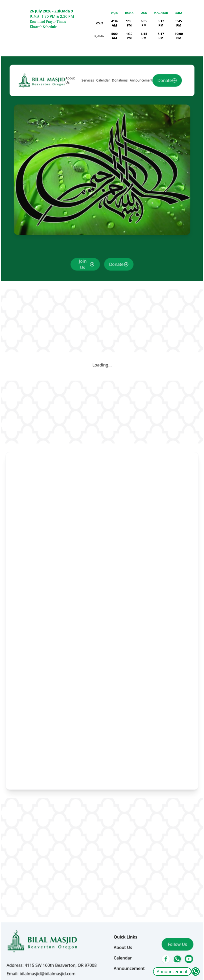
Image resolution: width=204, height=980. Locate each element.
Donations (118, 117)
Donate (159, 117)
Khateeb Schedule (43, 27)
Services (89, 117)
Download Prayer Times (48, 22)
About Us (73, 117)
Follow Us (171, 909)
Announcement (172, 972)
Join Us (84, 285)
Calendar (103, 117)
